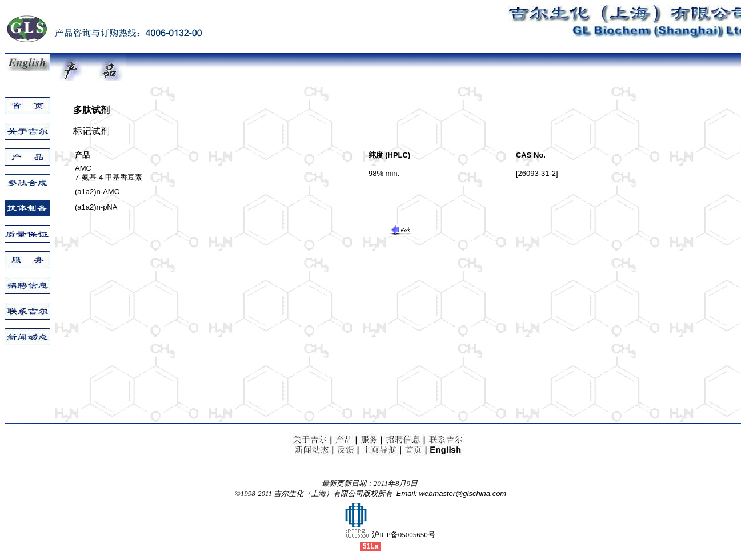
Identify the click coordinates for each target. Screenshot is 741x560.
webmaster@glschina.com (463, 493)
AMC (83, 168)
